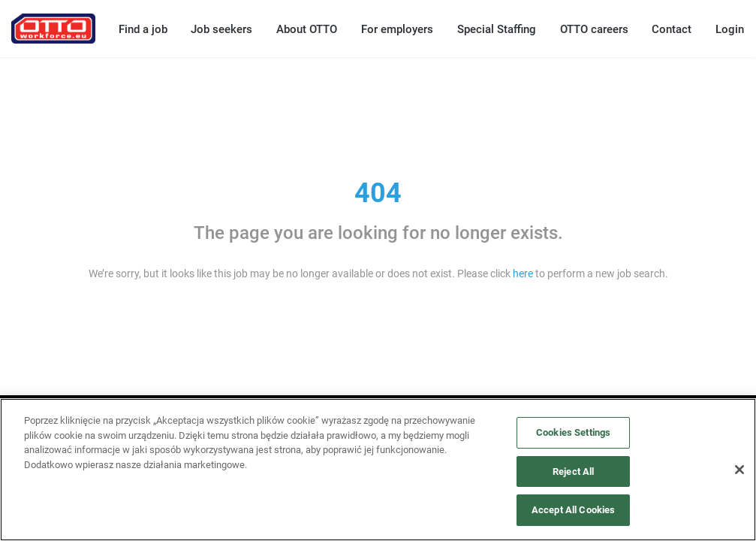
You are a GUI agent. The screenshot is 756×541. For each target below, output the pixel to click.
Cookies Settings (573, 432)
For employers (397, 29)
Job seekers (221, 29)
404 (378, 193)
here (523, 274)
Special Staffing (497, 29)
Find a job (143, 29)
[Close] (739, 470)
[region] (378, 470)
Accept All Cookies (573, 510)
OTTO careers (594, 29)
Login (730, 29)
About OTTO (307, 29)
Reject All (573, 471)
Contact (672, 29)
